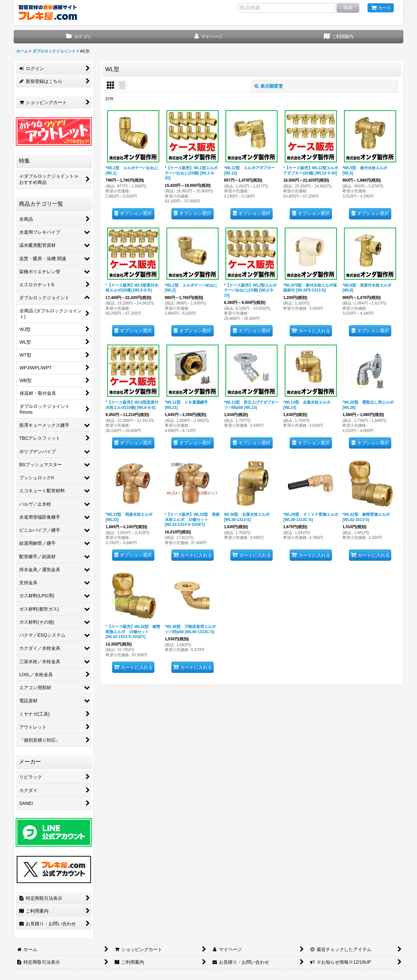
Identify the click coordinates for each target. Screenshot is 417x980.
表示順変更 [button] (269, 86)
